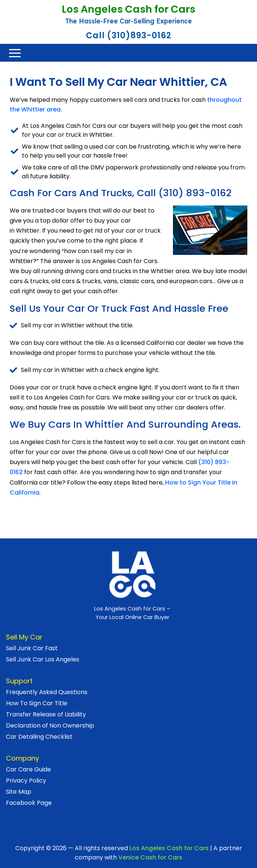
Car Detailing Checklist (39, 737)
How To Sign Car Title (37, 703)
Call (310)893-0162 (129, 35)
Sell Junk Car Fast (32, 648)
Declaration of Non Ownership (50, 726)
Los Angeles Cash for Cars (128, 10)
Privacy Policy (26, 780)
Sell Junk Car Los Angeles (43, 659)
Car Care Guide (28, 769)
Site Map (19, 792)
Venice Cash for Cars (150, 857)
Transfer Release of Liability (46, 714)
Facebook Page (29, 803)
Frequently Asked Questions (47, 692)
